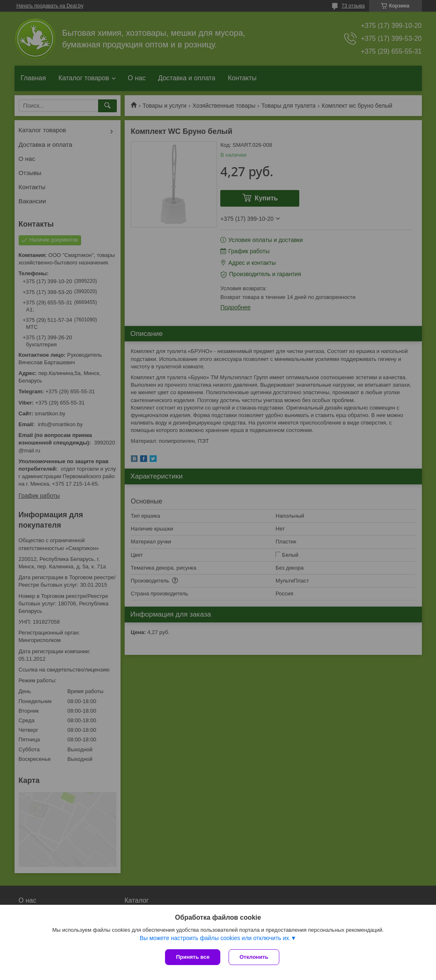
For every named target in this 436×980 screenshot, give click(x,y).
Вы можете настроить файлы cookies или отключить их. (215, 938)
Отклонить (254, 957)
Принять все (193, 957)
